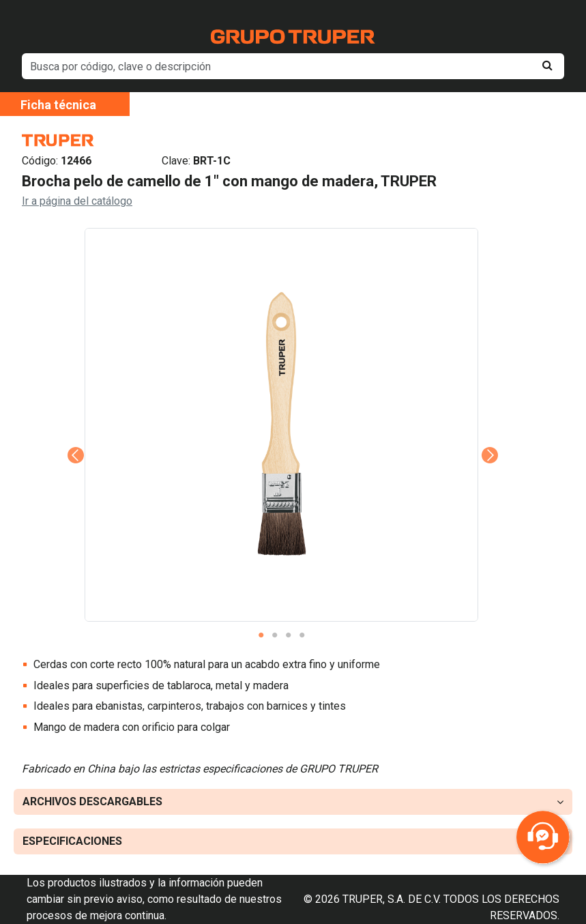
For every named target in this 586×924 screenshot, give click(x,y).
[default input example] (293, 66)
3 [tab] (289, 635)
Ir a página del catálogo (77, 201)
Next (488, 436)
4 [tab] (302, 635)
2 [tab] (275, 635)
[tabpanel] (281, 425)
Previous (74, 436)
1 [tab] (261, 635)
